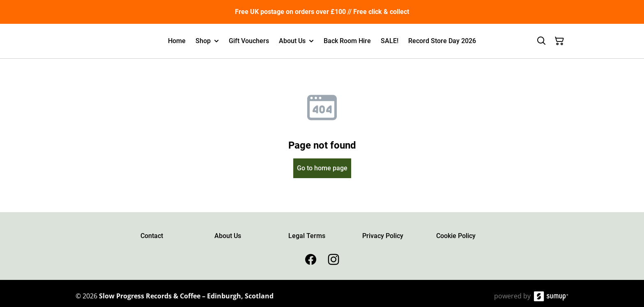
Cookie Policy (456, 236)
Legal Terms (307, 236)
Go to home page (322, 168)
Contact (152, 236)
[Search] (541, 41)
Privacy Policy (383, 236)
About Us (228, 236)
